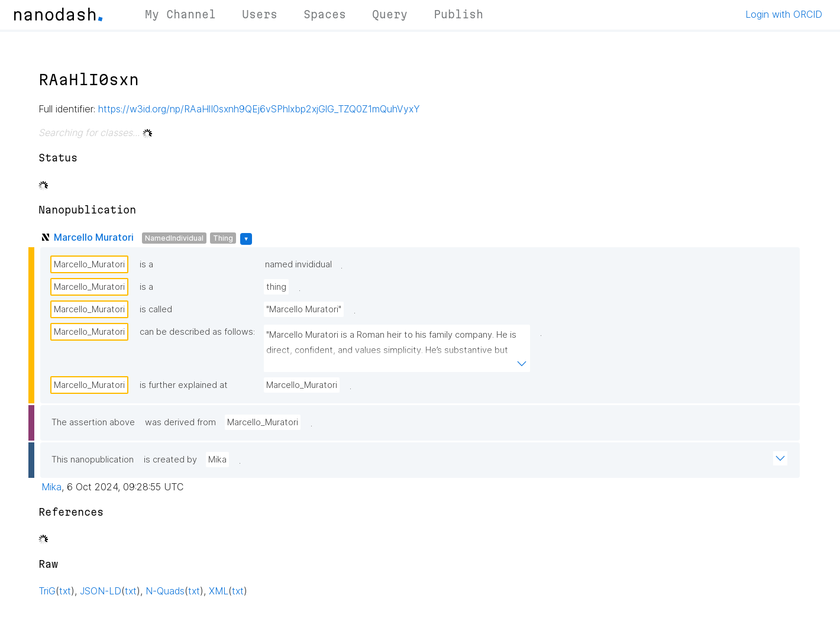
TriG (47, 591)
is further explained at (184, 385)
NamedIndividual (174, 238)
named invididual (298, 264)
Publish (458, 14)
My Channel (180, 14)
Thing (223, 238)
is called (156, 309)
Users (260, 14)
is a (146, 264)
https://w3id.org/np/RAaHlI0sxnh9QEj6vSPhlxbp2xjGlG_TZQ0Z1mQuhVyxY (259, 109)
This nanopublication (93, 460)
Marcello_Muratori (89, 264)
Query (390, 14)
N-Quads (165, 591)
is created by (170, 460)
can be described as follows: (197, 332)
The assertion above (93, 422)
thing (276, 287)
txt (65, 591)
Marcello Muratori (94, 237)
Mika (217, 460)
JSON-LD (101, 591)
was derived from (180, 422)
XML (219, 591)
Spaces (325, 14)
